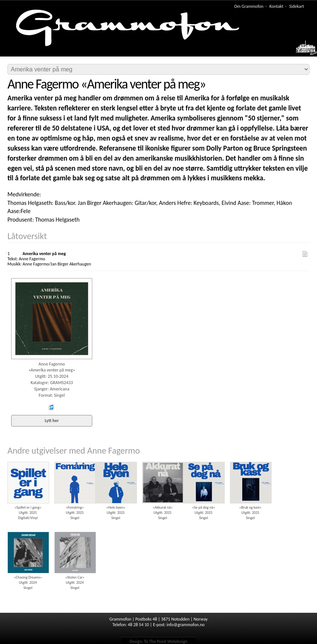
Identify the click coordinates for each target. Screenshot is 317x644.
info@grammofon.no (186, 625)
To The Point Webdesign (166, 641)
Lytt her (52, 421)
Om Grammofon (249, 6)
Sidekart (297, 6)
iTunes (51, 408)
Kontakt (276, 6)
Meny (303, 50)
